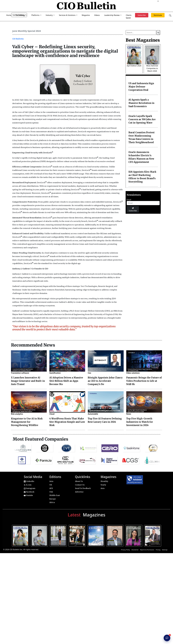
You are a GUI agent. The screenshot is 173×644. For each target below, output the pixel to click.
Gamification (55, 373)
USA (51, 492)
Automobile (93, 414)
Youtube (28, 495)
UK (51, 485)
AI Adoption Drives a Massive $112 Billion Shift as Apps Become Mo (66, 381)
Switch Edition (19, 15)
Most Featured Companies (40, 439)
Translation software (20, 373)
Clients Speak (129, 16)
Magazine (86, 15)
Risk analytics (17, 414)
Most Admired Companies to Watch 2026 (152, 68)
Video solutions (133, 373)
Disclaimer (135, 550)
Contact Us (80, 485)
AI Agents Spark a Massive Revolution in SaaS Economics (141, 103)
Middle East (55, 495)
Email (129, 200)
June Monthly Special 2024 (26, 31)
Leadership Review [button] (112, 15)
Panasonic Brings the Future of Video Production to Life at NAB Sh (144, 381)
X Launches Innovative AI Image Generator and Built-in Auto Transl (28, 381)
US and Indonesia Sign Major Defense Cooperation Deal (141, 87)
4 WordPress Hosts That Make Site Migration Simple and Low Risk (67, 422)
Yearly (103, 485)
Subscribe (133, 209)
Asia (51, 481)
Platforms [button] (36, 15)
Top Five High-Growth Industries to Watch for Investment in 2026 (140, 422)
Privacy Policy (125, 550)
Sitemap (165, 550)
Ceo (89, 373)
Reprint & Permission (147, 550)
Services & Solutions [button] (67, 15)
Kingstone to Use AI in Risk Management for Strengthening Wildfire (27, 422)
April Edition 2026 (134, 66)
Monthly (104, 481)
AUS (51, 488)
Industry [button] (49, 15)
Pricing (158, 550)
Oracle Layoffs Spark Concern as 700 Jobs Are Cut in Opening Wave (142, 119)
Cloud (52, 414)
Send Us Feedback (83, 488)
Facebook (29, 492)
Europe (53, 499)
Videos (97, 15)
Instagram (30, 488)
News (129, 414)
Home (9, 15)
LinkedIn (29, 481)
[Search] (158, 33)
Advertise (79, 492)
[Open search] (170, 15)
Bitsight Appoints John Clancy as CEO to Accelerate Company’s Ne (105, 381)
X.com (28, 485)
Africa (52, 502)
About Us (79, 481)
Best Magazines (143, 40)
